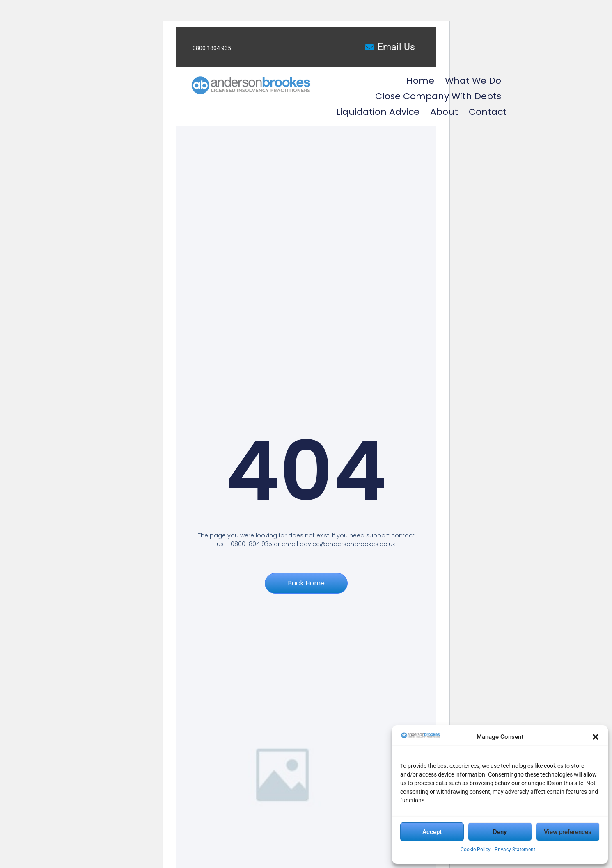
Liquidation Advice (378, 112)
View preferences (568, 832)
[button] (596, 737)
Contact (488, 112)
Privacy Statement (515, 850)
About (444, 112)
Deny (500, 832)
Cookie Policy (476, 850)
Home (420, 81)
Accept (432, 832)
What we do (473, 81)
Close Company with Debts (438, 96)
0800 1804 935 (212, 48)
